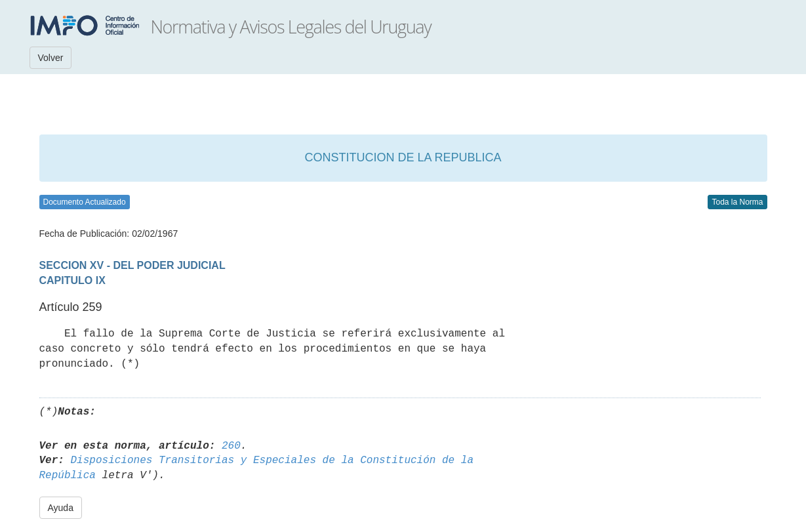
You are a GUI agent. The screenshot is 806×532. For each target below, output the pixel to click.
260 (231, 446)
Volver (51, 58)
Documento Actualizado (85, 202)
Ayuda (61, 508)
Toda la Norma (737, 202)
